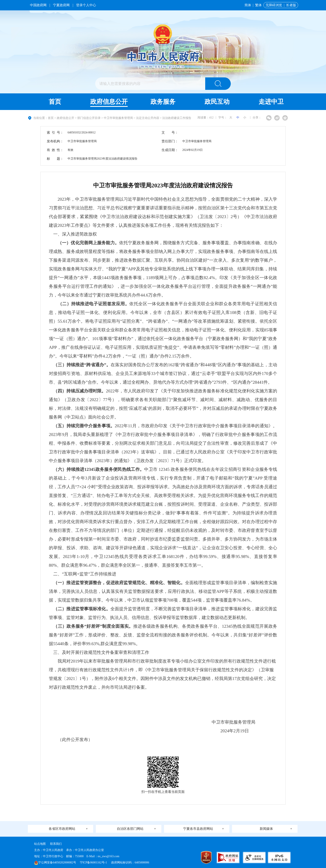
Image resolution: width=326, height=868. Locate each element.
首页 (55, 102)
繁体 (258, 5)
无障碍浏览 (274, 5)
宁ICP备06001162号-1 (94, 863)
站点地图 (40, 844)
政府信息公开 (109, 102)
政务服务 (163, 102)
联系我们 (56, 844)
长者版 (291, 5)
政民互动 (217, 102)
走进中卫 (271, 102)
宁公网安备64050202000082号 (55, 863)
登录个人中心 (86, 5)
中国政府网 (38, 5)
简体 (248, 5)
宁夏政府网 (61, 5)
